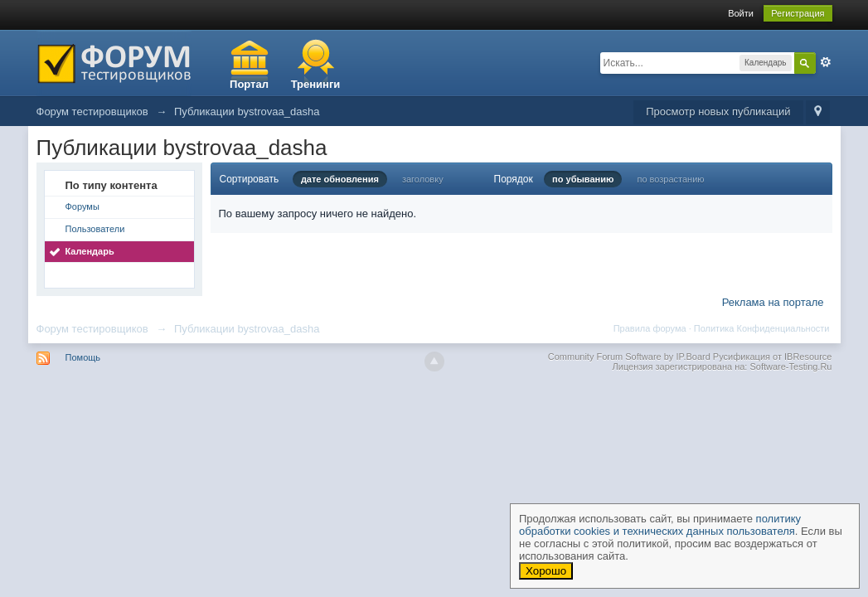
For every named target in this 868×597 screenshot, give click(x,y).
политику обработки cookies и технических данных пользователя (660, 525)
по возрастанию (670, 179)
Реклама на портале (773, 302)
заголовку (423, 179)
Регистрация (798, 13)
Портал (249, 84)
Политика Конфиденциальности (762, 328)
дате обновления (340, 179)
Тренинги (316, 84)
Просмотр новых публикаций (718, 112)
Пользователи (95, 229)
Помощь (83, 357)
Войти (741, 13)
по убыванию (583, 179)
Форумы (82, 206)
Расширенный (826, 62)
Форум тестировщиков (92, 329)
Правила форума (650, 328)
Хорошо (546, 571)
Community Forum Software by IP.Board (629, 357)
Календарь (90, 251)
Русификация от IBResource (771, 357)
